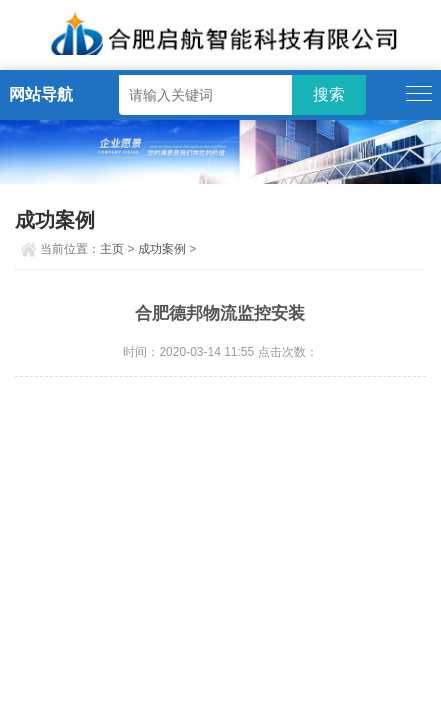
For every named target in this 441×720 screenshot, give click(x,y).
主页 (112, 249)
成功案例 (162, 249)
